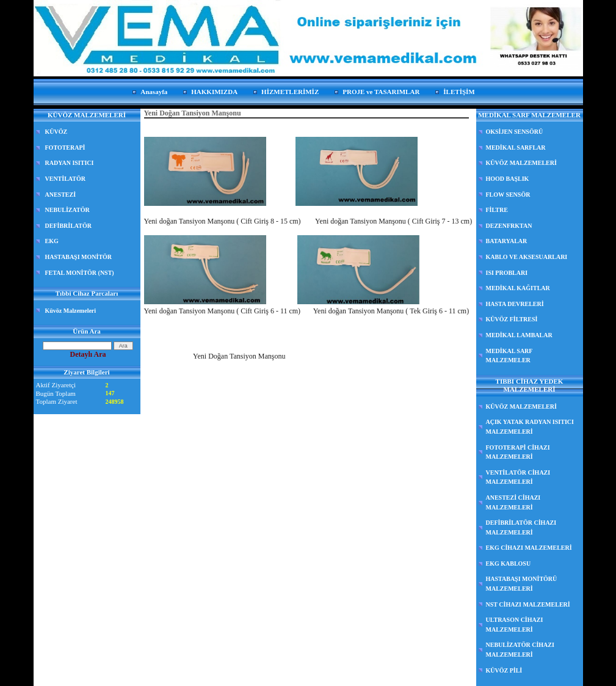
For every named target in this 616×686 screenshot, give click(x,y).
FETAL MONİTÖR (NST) (80, 273)
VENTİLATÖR (66, 179)
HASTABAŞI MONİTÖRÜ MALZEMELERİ (522, 584)
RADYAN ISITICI (70, 163)
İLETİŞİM (459, 92)
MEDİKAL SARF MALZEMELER (509, 356)
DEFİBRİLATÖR (69, 226)
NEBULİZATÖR (67, 210)
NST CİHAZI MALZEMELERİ (528, 604)
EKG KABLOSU (509, 564)
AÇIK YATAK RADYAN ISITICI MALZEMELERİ (530, 427)
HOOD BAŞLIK (508, 179)
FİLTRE (497, 210)
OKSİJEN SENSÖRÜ (515, 132)
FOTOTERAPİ (65, 148)
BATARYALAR (507, 241)
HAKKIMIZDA (214, 92)
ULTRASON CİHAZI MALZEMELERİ (515, 625)
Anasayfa (154, 92)
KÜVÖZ (56, 132)
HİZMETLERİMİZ (290, 92)
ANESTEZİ (61, 195)
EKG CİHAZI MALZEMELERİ (529, 548)
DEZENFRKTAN (509, 226)
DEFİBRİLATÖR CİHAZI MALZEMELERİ (521, 527)
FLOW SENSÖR (508, 195)
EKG (52, 241)
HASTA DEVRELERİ (515, 304)
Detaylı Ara (88, 354)
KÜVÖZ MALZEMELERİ (521, 163)
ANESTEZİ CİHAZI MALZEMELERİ (513, 502)
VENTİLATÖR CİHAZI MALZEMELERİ (518, 477)
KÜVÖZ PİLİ (504, 670)
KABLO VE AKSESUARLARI (527, 257)
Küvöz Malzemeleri (71, 311)
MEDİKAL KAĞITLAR (518, 288)
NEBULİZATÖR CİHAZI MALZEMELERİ (520, 650)
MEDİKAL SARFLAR (516, 148)
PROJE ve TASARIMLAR (381, 92)
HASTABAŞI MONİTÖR (79, 257)
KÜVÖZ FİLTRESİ (512, 319)
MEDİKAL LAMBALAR (519, 335)
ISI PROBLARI (507, 273)
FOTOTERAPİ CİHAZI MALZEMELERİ (518, 452)
